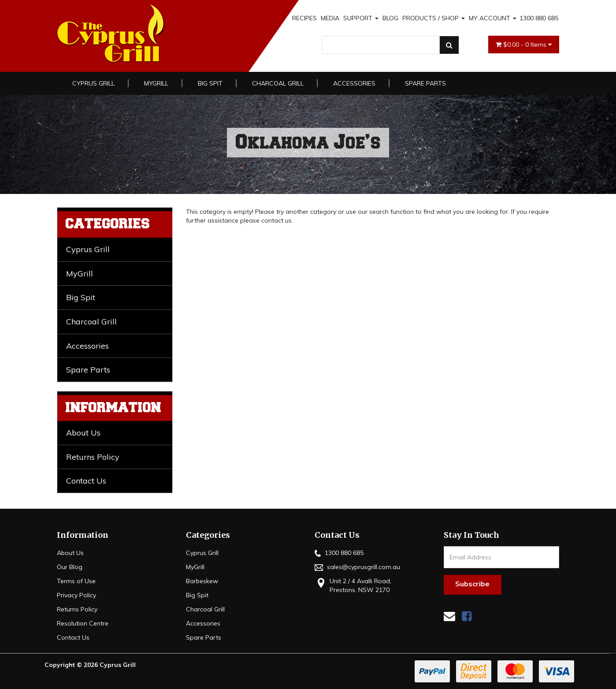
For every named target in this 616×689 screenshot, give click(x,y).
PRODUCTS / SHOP (434, 18)
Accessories (354, 83)
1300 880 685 (539, 18)
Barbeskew (202, 581)
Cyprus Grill (93, 83)
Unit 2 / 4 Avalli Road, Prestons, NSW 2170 (353, 585)
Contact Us (86, 481)
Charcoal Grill (278, 83)
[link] (467, 616)
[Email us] (449, 616)
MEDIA (330, 18)
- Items (524, 45)
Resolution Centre (83, 623)
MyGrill (156, 83)
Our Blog (70, 567)
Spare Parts (425, 83)
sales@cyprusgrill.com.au (357, 567)
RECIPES (304, 18)
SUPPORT (361, 18)
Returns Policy (93, 457)
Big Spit (210, 83)
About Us (83, 433)
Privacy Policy (76, 595)
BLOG (390, 18)
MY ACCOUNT (493, 18)
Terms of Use (76, 581)
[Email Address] (502, 557)
